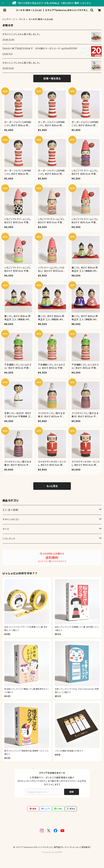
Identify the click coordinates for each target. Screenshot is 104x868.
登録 (71, 792)
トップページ (9, 19)
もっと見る (52, 486)
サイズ (22, 19)
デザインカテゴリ (11, 519)
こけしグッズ (9, 539)
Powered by (52, 852)
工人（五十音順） (11, 510)
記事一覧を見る (52, 78)
